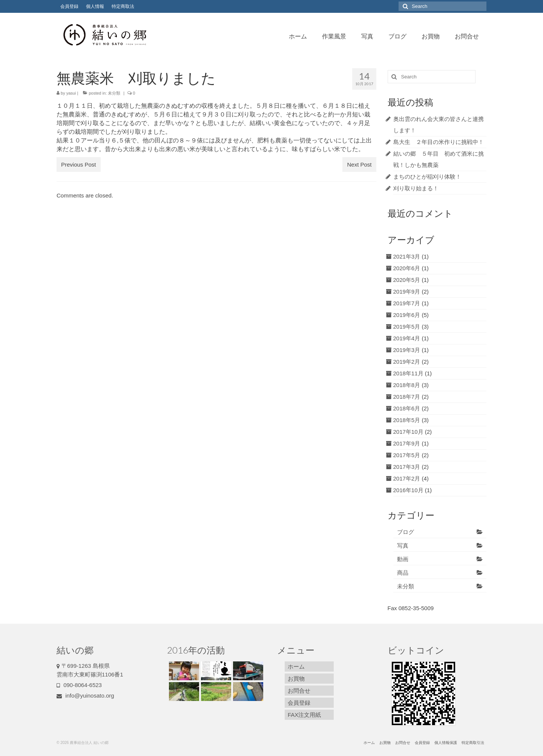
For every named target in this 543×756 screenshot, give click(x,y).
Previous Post (79, 165)
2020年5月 (407, 280)
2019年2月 (407, 362)
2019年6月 (407, 315)
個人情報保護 (446, 743)
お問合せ (467, 36)
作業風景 (334, 36)
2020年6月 (407, 268)
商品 (403, 573)
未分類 (114, 93)
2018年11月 (408, 373)
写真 (367, 36)
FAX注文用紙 (304, 715)
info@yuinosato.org (85, 696)
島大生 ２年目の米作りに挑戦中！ (439, 142)
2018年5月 (407, 420)
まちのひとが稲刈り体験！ (427, 177)
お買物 (431, 36)
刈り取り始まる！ (416, 188)
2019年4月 (407, 338)
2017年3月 (407, 467)
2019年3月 (407, 350)
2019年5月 (407, 327)
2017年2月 (407, 478)
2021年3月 (407, 256)
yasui (71, 93)
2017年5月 (407, 455)
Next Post (359, 165)
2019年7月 (407, 303)
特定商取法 (123, 6)
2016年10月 (408, 490)
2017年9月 (407, 443)
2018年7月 (407, 397)
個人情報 (95, 6)
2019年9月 (407, 292)
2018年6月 (407, 408)
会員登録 (69, 6)
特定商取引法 (473, 743)
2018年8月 (407, 385)
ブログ (397, 36)
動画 (403, 559)
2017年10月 (408, 432)
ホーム (298, 36)
